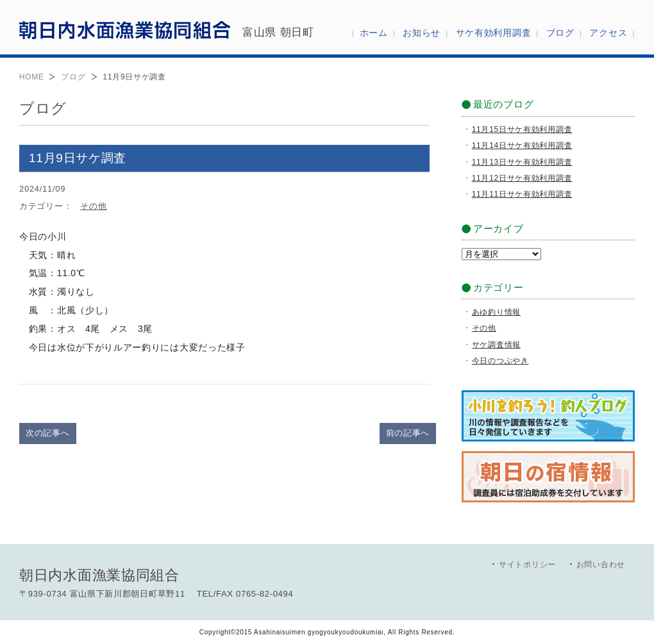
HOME (31, 77)
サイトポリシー (527, 565)
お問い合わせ (601, 565)
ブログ (73, 77)
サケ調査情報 (496, 345)
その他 (93, 206)
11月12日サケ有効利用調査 (522, 178)
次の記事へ (48, 433)
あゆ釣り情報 (496, 312)
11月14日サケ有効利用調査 (522, 145)
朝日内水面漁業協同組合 (125, 29)
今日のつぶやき (500, 361)
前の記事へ (408, 433)
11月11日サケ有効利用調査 (522, 194)
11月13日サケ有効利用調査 (522, 162)
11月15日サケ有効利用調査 (522, 129)
